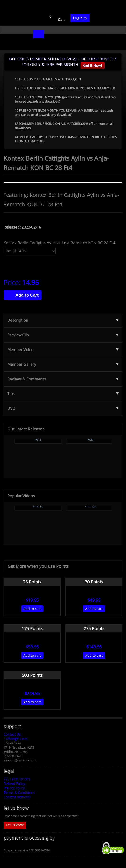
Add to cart (32, 609)
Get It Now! (92, 65)
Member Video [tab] (63, 350)
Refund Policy (14, 784)
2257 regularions (17, 779)
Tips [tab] (63, 394)
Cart (61, 20)
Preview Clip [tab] (63, 335)
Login (80, 18)
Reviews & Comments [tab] (63, 379)
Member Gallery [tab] (63, 364)
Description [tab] (63, 320)
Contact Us (12, 734)
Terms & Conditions (19, 793)
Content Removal (17, 797)
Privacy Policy (14, 788)
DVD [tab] (63, 408)
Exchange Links (16, 739)
